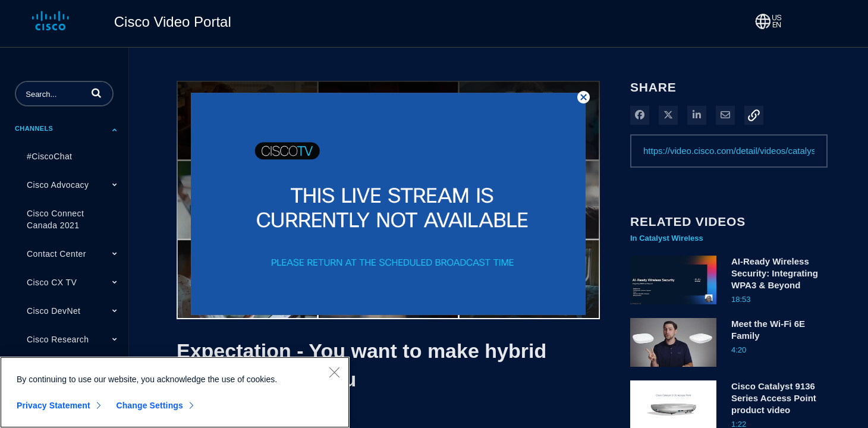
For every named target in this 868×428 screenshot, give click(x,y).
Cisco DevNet (54, 311)
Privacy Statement (54, 405)
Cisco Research (58, 339)
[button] (96, 93)
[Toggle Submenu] (115, 130)
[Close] (334, 372)
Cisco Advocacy (58, 185)
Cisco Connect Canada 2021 (55, 219)
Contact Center (56, 254)
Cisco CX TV (52, 282)
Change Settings (150, 405)
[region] (175, 392)
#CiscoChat (49, 156)
